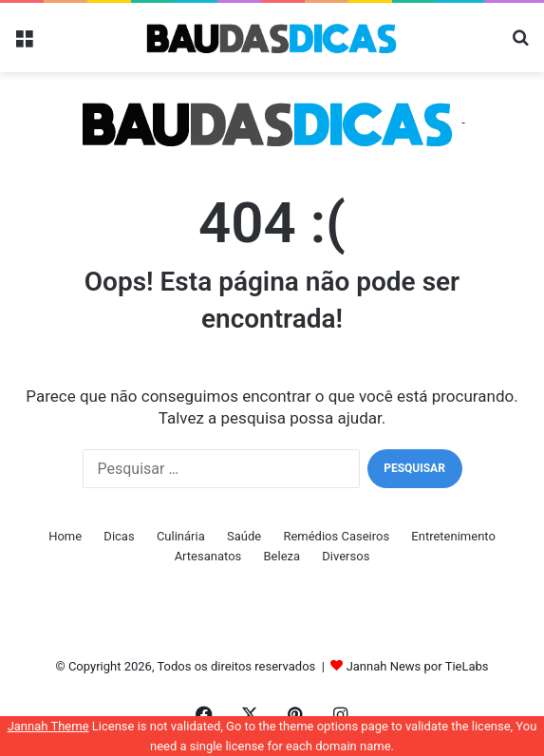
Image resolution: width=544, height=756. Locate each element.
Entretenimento (453, 536)
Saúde (244, 536)
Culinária (181, 536)
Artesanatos (208, 556)
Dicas (119, 536)
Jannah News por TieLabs (418, 666)
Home (65, 536)
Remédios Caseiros (336, 536)
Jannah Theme (48, 726)
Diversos (346, 556)
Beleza (282, 556)
